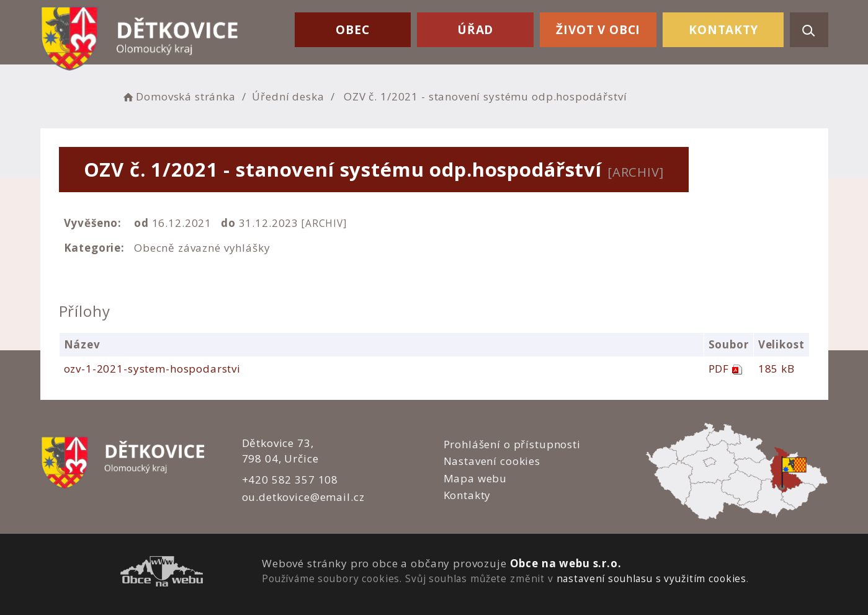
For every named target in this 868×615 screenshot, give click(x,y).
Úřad (475, 30)
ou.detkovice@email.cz (303, 497)
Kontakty (723, 30)
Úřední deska (288, 96)
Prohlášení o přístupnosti (512, 444)
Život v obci (598, 30)
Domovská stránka (179, 96)
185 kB (776, 369)
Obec (352, 30)
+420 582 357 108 (290, 480)
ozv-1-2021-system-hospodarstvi (153, 369)
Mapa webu (476, 478)
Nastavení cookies (492, 461)
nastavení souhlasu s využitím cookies (651, 578)
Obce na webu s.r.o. (566, 563)
